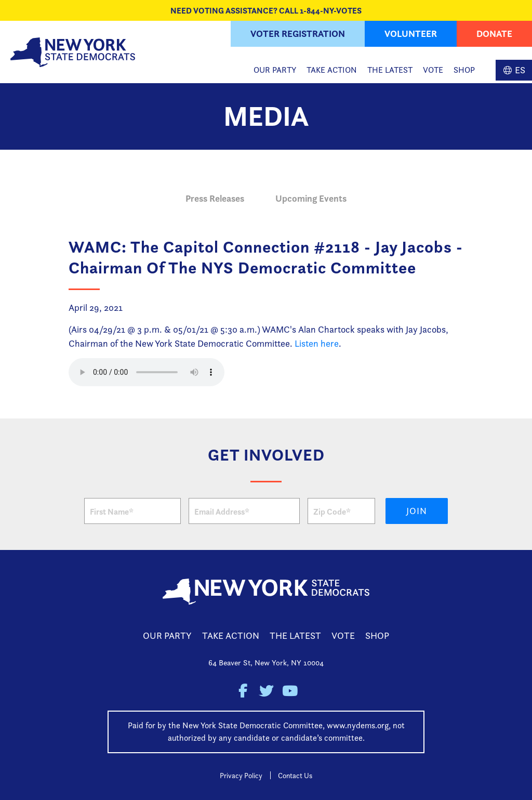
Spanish (514, 70)
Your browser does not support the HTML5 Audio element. (147, 372)
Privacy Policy (241, 775)
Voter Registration (298, 34)
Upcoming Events (311, 198)
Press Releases (215, 198)
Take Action (332, 70)
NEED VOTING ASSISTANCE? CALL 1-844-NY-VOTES (266, 10)
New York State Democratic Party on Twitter (266, 691)
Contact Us (295, 775)
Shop (464, 70)
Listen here (317, 343)
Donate (494, 34)
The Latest (390, 70)
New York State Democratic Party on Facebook (243, 691)
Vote (433, 70)
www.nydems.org (358, 725)
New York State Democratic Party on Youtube (290, 691)
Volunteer (411, 34)
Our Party (275, 70)
